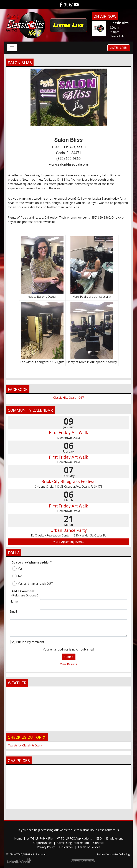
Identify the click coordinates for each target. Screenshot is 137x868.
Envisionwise (112, 854)
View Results (68, 664)
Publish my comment (27, 642)
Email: (13, 611)
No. (17, 576)
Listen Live (119, 48)
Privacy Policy (46, 847)
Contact (98, 843)
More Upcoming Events (68, 542)
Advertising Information (73, 843)
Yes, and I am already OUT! (33, 584)
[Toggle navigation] (12, 48)
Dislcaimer (66, 847)
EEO (99, 838)
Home (18, 838)
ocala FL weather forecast (68, 728)
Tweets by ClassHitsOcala (25, 745)
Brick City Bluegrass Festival (68, 482)
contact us (112, 830)
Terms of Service (89, 847)
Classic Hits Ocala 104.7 (68, 398)
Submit (69, 657)
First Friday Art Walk (69, 433)
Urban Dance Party (69, 530)
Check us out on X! (27, 737)
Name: (14, 601)
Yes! (18, 569)
